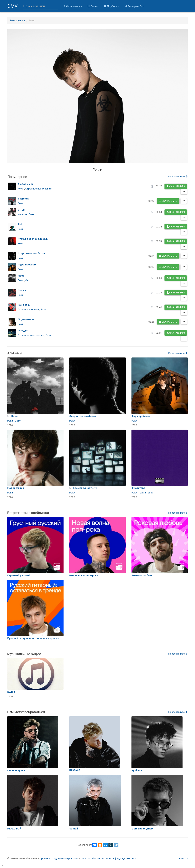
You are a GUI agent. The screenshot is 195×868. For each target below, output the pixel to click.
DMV (14, 8)
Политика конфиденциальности (117, 859)
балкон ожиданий (28, 309)
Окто (28, 280)
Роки (21, 189)
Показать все (178, 177)
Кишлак (23, 214)
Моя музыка (73, 6)
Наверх (183, 859)
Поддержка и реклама (65, 859)
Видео (93, 6)
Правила (45, 859)
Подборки (111, 6)
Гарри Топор (146, 493)
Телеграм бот (134, 6)
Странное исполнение (38, 189)
